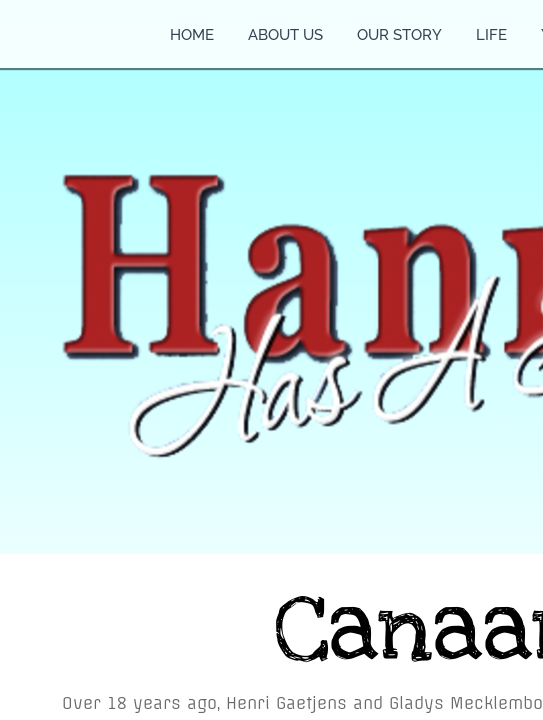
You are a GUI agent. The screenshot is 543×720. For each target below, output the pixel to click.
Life (491, 35)
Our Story (399, 35)
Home (192, 35)
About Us (285, 35)
